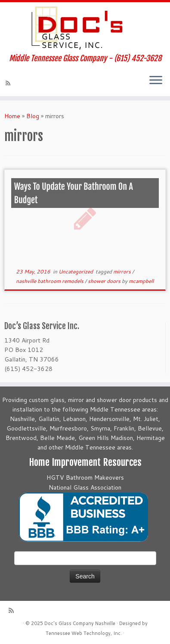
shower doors (105, 281)
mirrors (123, 272)
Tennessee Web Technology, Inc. (84, 633)
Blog (33, 116)
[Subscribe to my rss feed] (9, 83)
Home (12, 116)
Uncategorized (76, 272)
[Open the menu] (156, 81)
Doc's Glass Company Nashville (80, 623)
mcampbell (141, 281)
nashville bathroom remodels (50, 281)
